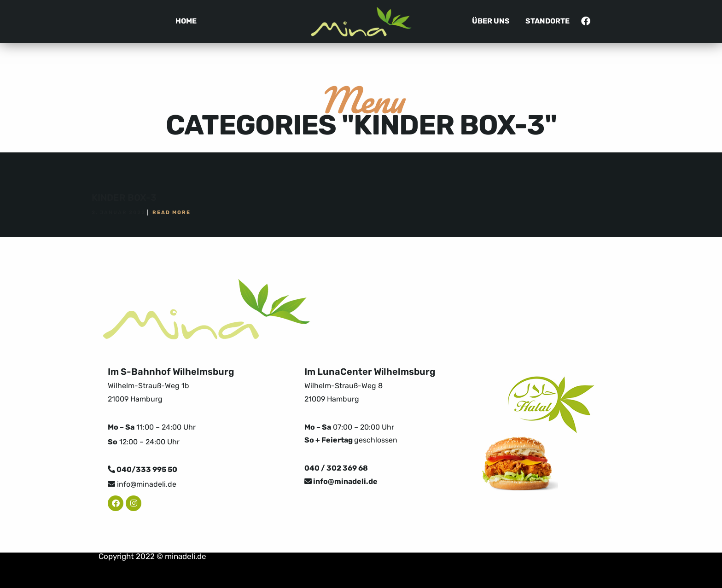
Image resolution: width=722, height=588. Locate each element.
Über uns (491, 21)
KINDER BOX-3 (124, 198)
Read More (172, 212)
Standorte (547, 21)
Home (186, 21)
